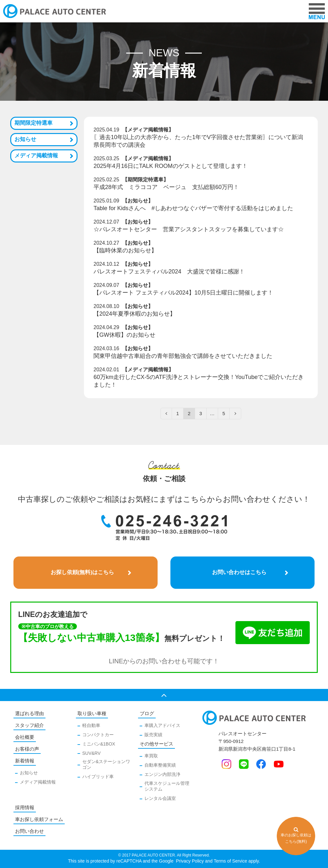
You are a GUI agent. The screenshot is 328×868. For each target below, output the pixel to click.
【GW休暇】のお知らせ (124, 335)
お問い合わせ (29, 831)
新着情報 (25, 761)
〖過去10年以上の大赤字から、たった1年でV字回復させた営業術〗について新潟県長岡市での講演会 (198, 141)
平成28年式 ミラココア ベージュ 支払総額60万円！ (166, 187)
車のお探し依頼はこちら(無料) (296, 835)
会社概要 (25, 737)
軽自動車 (91, 725)
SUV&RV (91, 753)
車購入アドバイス (162, 725)
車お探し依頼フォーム (39, 819)
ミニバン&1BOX (99, 744)
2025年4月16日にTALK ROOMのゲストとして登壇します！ (171, 166)
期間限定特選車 (33, 123)
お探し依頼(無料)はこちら (82, 572)
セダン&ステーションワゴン (106, 764)
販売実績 (153, 735)
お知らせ (25, 139)
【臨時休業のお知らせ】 (125, 250)
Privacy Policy (189, 861)
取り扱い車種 (92, 713)
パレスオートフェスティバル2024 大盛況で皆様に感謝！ (169, 272)
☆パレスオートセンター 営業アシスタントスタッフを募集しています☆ (189, 229)
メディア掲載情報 (36, 156)
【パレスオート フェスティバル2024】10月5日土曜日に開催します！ (183, 293)
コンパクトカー (98, 735)
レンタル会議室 (160, 798)
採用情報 (25, 807)
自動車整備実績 (160, 765)
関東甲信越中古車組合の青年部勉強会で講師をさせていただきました (183, 356)
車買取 (151, 756)
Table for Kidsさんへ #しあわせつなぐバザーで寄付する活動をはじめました (193, 208)
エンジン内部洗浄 (162, 774)
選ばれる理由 (29, 713)
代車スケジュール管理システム (167, 786)
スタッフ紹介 (29, 725)
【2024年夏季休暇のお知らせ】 (135, 314)
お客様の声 (27, 749)
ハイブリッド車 (98, 777)
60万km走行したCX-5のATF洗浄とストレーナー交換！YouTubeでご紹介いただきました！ (199, 381)
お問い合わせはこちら (239, 572)
